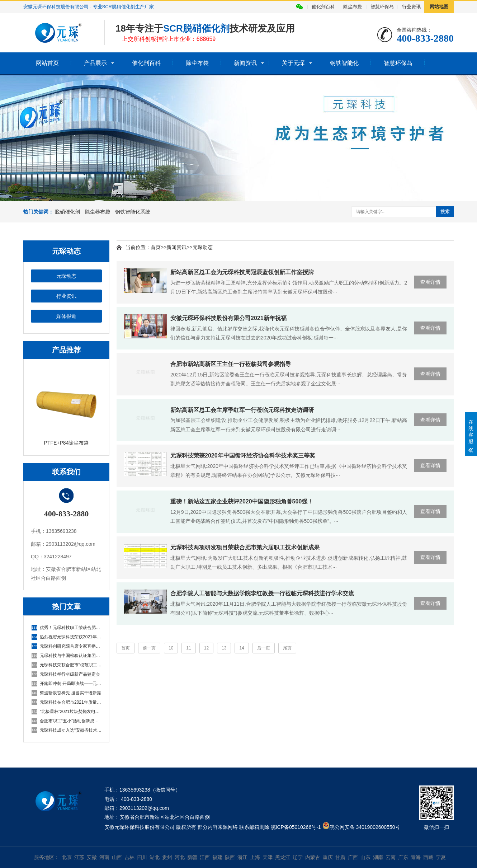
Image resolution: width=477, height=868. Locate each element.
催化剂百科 (323, 7)
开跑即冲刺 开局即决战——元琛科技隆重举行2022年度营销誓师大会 (67, 684)
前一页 (149, 648)
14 (242, 648)
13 (224, 648)
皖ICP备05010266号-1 (296, 827)
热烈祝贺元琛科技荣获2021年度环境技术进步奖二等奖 (67, 637)
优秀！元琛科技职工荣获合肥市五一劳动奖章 (67, 628)
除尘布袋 (353, 7)
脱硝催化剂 (67, 212)
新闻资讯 (245, 63)
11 (188, 648)
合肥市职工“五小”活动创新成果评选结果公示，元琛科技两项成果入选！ (67, 721)
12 (206, 648)
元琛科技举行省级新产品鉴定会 (66, 674)
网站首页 (47, 63)
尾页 (287, 648)
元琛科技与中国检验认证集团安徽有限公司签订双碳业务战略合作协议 (67, 656)
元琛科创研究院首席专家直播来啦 (67, 646)
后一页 (264, 648)
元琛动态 (66, 276)
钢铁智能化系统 (133, 212)
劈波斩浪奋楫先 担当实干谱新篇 (66, 693)
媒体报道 (66, 316)
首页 (156, 247)
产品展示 (95, 63)
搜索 (445, 212)
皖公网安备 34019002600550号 (365, 827)
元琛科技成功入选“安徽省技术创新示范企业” (67, 730)
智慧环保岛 (382, 7)
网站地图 (439, 7)
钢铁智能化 (344, 63)
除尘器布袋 (98, 212)
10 (171, 648)
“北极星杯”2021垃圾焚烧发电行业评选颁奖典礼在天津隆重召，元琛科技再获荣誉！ (67, 712)
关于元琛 (293, 63)
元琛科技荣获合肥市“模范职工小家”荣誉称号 (67, 665)
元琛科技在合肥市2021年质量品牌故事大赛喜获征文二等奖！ (67, 702)
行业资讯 (411, 7)
